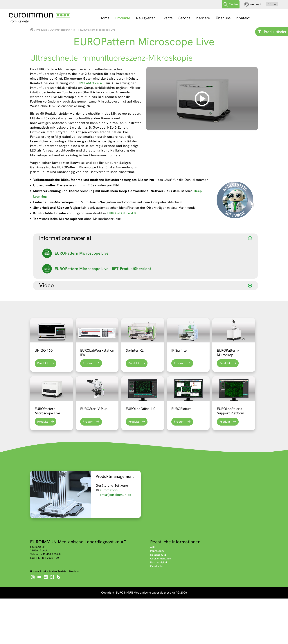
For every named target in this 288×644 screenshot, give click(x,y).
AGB (153, 592)
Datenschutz (158, 600)
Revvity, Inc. (157, 612)
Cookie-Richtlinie (161, 604)
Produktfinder (275, 32)
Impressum (157, 596)
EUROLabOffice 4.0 (90, 128)
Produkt (43, 409)
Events (167, 18)
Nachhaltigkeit (159, 608)
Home (105, 18)
